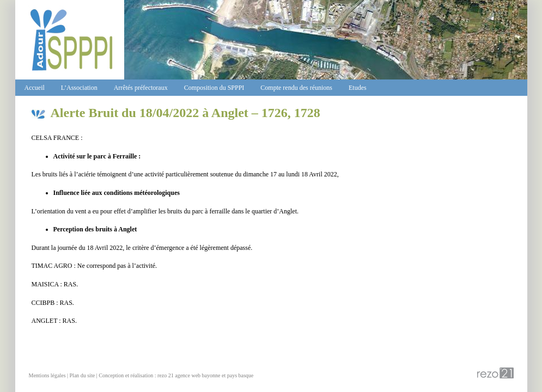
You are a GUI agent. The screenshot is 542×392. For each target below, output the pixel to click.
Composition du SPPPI (214, 88)
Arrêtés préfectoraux (141, 88)
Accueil (35, 88)
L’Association (79, 88)
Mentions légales (47, 375)
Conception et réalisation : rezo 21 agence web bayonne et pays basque (176, 375)
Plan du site (83, 375)
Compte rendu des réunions (296, 88)
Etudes (358, 88)
